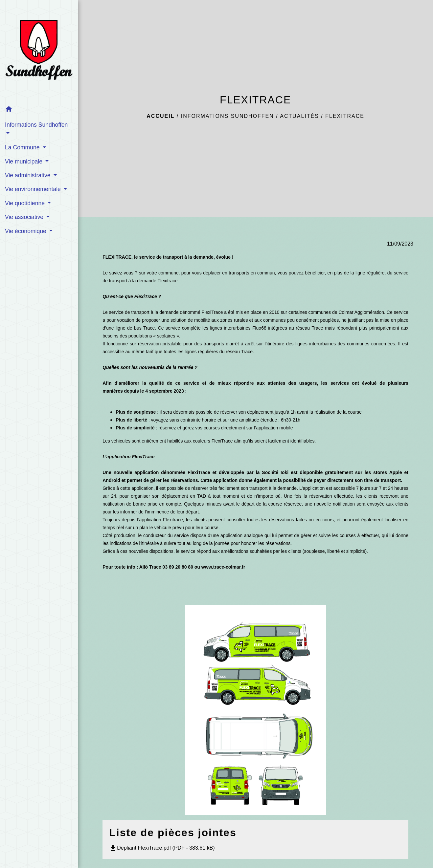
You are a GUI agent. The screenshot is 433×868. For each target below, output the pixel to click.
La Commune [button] (23, 147)
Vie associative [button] (25, 217)
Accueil (160, 116)
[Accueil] (39, 51)
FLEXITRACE (345, 116)
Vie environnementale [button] (34, 189)
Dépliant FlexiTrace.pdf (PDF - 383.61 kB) (162, 848)
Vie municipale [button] (24, 162)
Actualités (299, 116)
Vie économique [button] (26, 231)
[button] (39, 110)
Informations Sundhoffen (228, 116)
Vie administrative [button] (28, 175)
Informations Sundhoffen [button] (36, 125)
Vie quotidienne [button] (26, 203)
